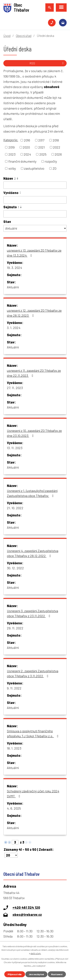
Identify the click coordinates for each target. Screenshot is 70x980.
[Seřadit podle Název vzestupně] (18, 177)
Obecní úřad (24, 36)
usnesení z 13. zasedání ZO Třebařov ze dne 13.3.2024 (34, 253)
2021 (42, 147)
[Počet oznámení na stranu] (11, 855)
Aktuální (13, 287)
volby (12, 168)
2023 (12, 154)
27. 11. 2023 (15, 388)
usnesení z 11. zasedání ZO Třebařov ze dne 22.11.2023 (34, 373)
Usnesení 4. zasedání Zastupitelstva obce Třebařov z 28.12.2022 (33, 553)
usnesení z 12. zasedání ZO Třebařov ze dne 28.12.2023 (34, 313)
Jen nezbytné (36, 974)
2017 (41, 140)
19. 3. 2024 (14, 268)
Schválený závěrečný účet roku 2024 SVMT (33, 794)
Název (10, 178)
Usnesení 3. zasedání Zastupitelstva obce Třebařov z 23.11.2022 (32, 613)
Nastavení (57, 974)
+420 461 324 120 (52, 23)
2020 (26, 147)
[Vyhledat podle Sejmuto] (35, 214)
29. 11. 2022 (15, 628)
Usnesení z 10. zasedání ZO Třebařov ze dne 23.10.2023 (34, 433)
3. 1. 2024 (14, 328)
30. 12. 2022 (15, 568)
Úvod (7, 36)
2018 (56, 140)
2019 (11, 147)
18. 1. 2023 (14, 748)
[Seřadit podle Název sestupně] (18, 179)
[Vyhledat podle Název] (35, 185)
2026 (58, 154)
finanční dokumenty (22, 161)
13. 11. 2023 (15, 448)
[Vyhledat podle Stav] (35, 228)
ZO (55, 168)
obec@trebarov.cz (63, 23)
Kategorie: (11, 140)
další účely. (36, 953)
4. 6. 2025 (14, 808)
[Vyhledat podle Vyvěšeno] (35, 200)
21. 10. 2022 (15, 508)
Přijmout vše (15, 974)
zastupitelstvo (34, 168)
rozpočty (51, 161)
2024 (27, 154)
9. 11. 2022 (14, 688)
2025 (43, 154)
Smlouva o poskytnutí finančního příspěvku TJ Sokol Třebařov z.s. (33, 733)
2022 (57, 147)
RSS (47, 63)
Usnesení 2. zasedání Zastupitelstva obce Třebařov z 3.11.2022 (33, 673)
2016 (27, 140)
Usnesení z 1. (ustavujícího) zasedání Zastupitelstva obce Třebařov (32, 493)
